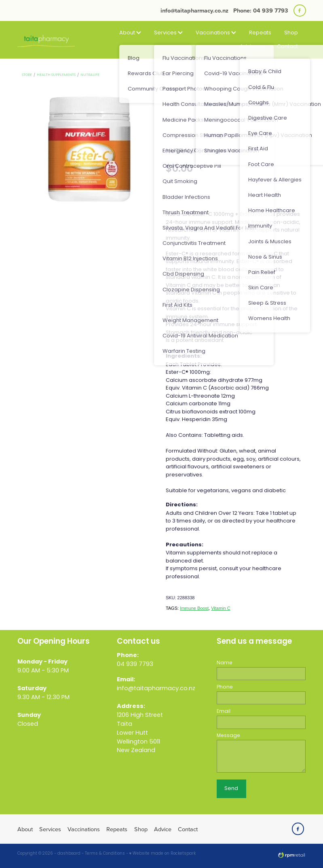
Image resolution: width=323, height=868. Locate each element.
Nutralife (90, 75)
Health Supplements (56, 75)
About (130, 33)
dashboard (69, 854)
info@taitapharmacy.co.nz (194, 10)
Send (231, 789)
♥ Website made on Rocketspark (163, 854)
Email (224, 712)
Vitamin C (221, 608)
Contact (287, 47)
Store (27, 75)
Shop (291, 33)
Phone (225, 687)
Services (168, 33)
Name (225, 663)
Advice (252, 47)
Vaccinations (216, 33)
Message (228, 736)
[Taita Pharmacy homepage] (46, 40)
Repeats (260, 33)
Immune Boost (194, 608)
